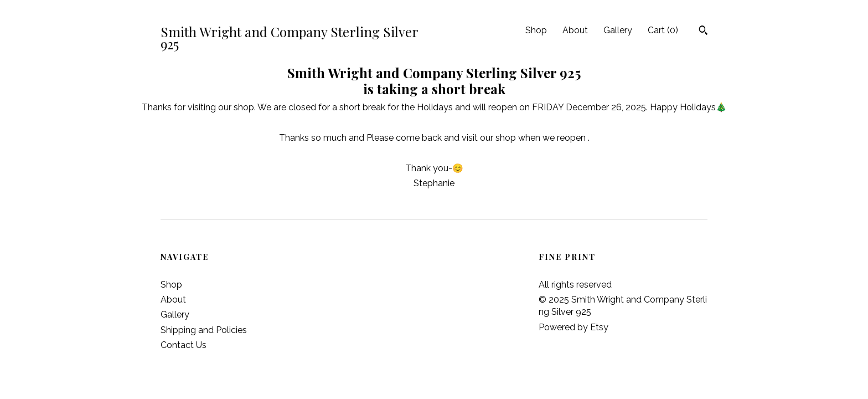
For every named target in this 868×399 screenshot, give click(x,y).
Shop (536, 30)
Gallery (618, 30)
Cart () (663, 30)
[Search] (703, 32)
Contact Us (184, 345)
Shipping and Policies (204, 330)
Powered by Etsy (573, 327)
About (575, 30)
